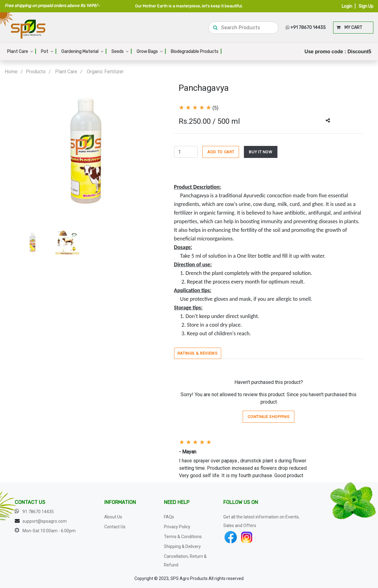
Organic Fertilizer (105, 72)
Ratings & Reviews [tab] (198, 353)
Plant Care (22, 52)
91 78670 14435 (38, 512)
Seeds (121, 52)
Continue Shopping (269, 417)
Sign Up (366, 6)
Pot (49, 52)
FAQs (169, 517)
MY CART (349, 28)
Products (36, 72)
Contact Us (115, 527)
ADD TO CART (221, 152)
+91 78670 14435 (306, 28)
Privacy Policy (177, 527)
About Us (113, 517)
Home (11, 72)
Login (347, 6)
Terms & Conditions (183, 537)
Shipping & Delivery (182, 546)
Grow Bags (151, 52)
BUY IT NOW (261, 152)
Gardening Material (84, 52)
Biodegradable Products (196, 52)
